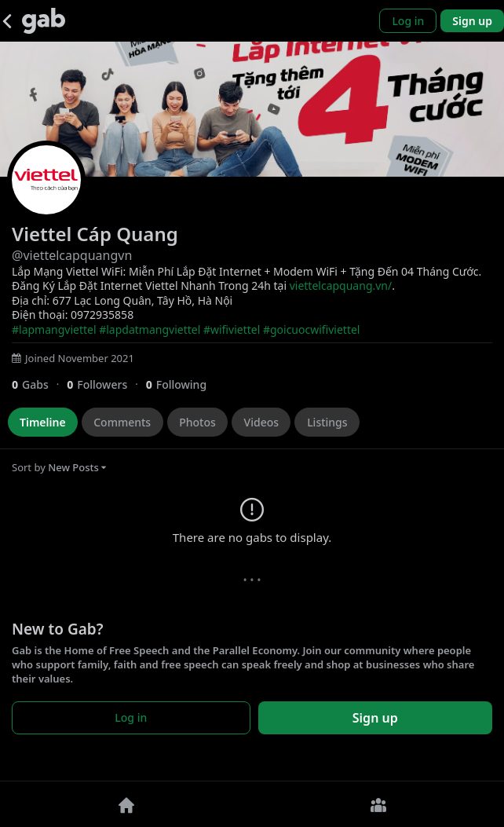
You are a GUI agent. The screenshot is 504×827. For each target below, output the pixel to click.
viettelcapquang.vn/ (341, 285)
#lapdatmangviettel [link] (150, 329)
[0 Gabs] (39, 384)
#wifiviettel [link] (232, 329)
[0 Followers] (106, 384)
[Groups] (378, 804)
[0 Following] (182, 384)
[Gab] (44, 21)
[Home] (126, 804)
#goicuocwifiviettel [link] (312, 329)
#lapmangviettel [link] (54, 329)
